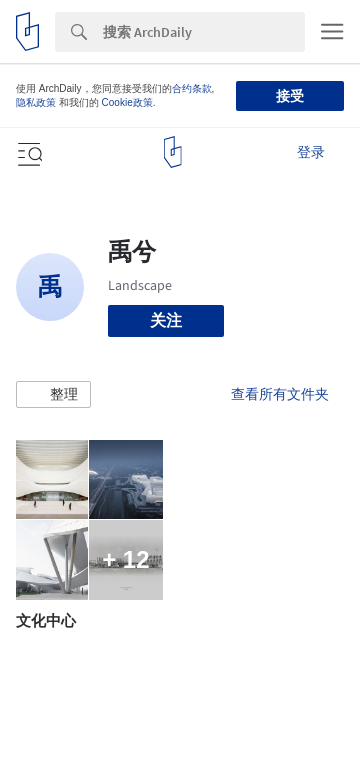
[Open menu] (28, 152)
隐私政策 (36, 102)
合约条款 (192, 88)
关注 (166, 320)
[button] (53, 395)
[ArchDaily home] (172, 152)
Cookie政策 (127, 102)
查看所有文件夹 (280, 394)
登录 (311, 152)
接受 (290, 96)
